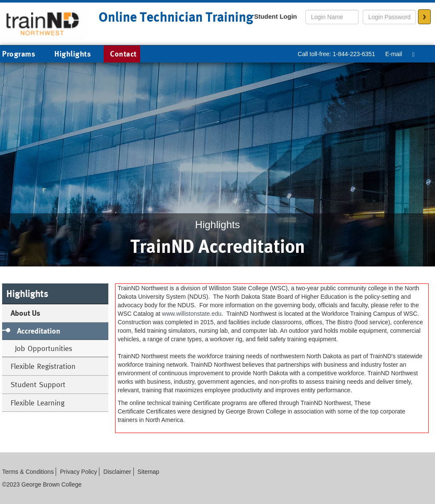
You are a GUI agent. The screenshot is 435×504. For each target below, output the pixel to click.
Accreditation (39, 331)
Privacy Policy (78, 472)
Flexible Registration (43, 366)
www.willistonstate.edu (192, 314)
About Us (25, 313)
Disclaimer (117, 472)
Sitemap (148, 472)
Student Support (38, 384)
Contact (123, 54)
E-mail (394, 54)
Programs (25, 54)
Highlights (73, 54)
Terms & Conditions (28, 472)
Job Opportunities (44, 348)
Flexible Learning (38, 403)
